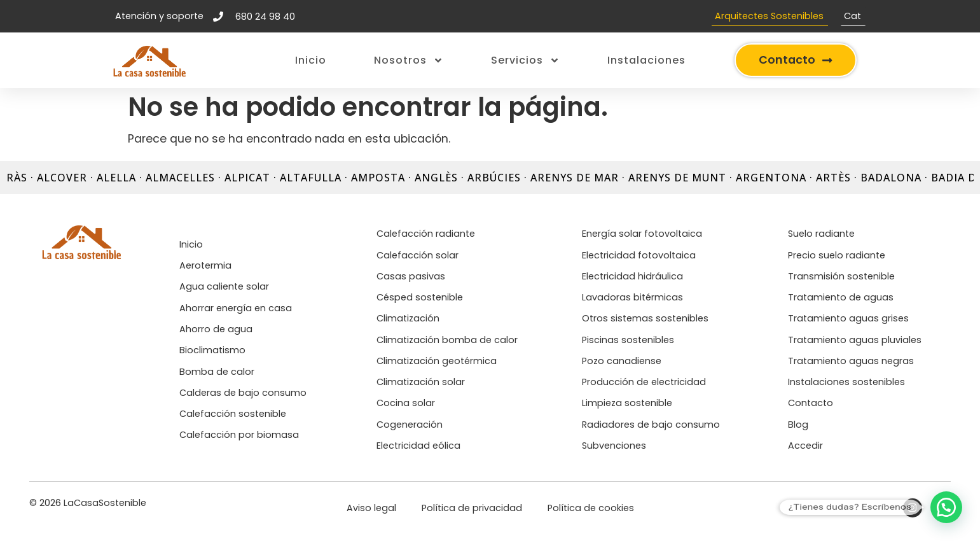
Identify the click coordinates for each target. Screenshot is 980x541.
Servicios (525, 60)
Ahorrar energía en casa (236, 308)
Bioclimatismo (212, 350)
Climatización (408, 318)
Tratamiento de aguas (841, 297)
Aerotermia (205, 265)
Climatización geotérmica (437, 361)
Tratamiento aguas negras (851, 361)
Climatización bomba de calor (447, 340)
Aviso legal (371, 508)
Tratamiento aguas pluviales (855, 340)
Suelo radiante (821, 234)
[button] (946, 507)
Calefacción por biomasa (239, 435)
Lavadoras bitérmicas (632, 297)
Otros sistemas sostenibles (645, 318)
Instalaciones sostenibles (846, 382)
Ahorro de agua (216, 329)
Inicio (311, 60)
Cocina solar (406, 403)
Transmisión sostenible (841, 276)
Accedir (805, 446)
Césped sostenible (420, 297)
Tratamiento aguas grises (848, 318)
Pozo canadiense (622, 361)
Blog (798, 425)
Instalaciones (646, 60)
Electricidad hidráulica (632, 276)
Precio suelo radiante (837, 255)
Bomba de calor (217, 372)
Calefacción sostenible (233, 414)
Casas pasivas (411, 276)
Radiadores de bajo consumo (651, 425)
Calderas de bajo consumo (243, 393)
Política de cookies (591, 508)
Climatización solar (421, 382)
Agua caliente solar (224, 286)
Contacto (811, 403)
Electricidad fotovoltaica (639, 255)
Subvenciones (614, 446)
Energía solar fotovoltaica (642, 234)
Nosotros (409, 60)
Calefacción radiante (426, 234)
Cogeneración (410, 425)
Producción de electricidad (644, 382)
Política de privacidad (472, 508)
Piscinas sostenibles (628, 340)
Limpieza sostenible (627, 403)
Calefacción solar (418, 255)
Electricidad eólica (418, 446)
